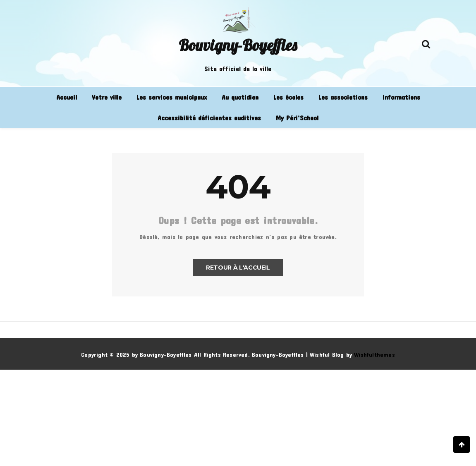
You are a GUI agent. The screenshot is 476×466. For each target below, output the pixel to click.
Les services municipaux (172, 97)
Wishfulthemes (374, 355)
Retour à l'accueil (238, 268)
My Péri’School (297, 118)
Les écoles (288, 97)
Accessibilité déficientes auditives (209, 118)
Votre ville (107, 97)
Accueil (67, 97)
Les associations (343, 97)
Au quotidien (240, 97)
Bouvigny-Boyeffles (238, 45)
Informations (401, 97)
